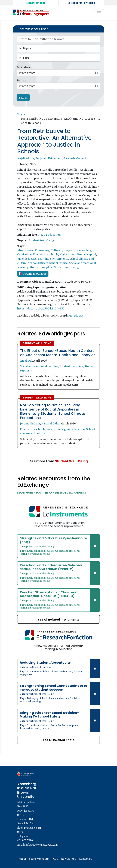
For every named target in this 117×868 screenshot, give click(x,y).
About (22, 859)
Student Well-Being (41, 240)
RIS (71, 315)
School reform (58, 263)
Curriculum (24, 254)
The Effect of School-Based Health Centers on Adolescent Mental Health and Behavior (57, 353)
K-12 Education (51, 235)
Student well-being (66, 267)
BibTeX (79, 315)
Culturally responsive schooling (71, 250)
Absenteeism (25, 250)
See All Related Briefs (58, 740)
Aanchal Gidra (50, 423)
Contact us (86, 859)
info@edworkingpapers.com (42, 845)
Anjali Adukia (26, 158)
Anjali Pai (26, 361)
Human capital (87, 254)
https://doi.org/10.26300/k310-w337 (41, 308)
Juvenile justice (27, 259)
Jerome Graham (30, 423)
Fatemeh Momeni (75, 158)
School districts (38, 263)
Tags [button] (26, 58)
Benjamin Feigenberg (49, 158)
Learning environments (53, 259)
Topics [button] (27, 48)
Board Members (39, 859)
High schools (68, 254)
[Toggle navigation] (99, 13)
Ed (36, 3)
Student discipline (41, 267)
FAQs (55, 859)
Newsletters (69, 859)
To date (21, 80)
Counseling (42, 250)
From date (23, 67)
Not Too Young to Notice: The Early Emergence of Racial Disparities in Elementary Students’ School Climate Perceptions (53, 411)
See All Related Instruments (59, 620)
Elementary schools (46, 254)
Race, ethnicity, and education (66, 429)
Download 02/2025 (35, 274)
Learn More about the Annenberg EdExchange (51, 493)
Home (21, 114)
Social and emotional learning (39, 366)
